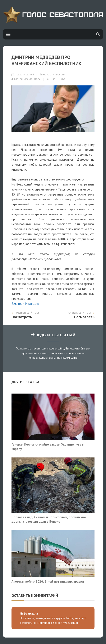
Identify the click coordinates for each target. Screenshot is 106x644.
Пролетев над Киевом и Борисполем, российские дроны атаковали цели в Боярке (49, 519)
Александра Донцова (26, 79)
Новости (49, 75)
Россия (61, 75)
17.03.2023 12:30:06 (23, 75)
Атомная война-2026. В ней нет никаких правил (48, 581)
